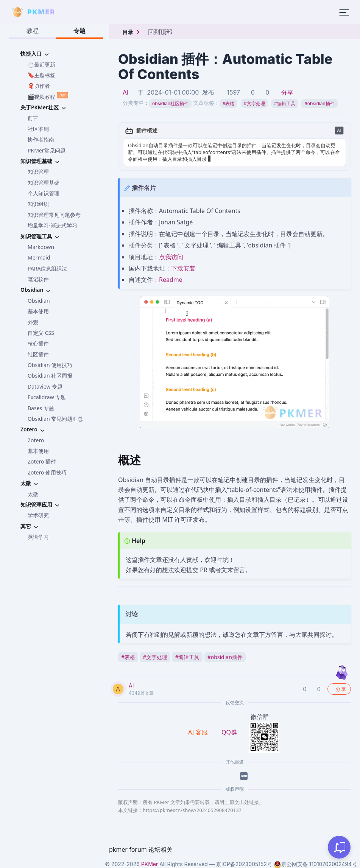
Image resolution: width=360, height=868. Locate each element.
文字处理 (254, 103)
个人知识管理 (44, 193)
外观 (33, 322)
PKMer (150, 864)
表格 (229, 103)
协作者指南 (41, 139)
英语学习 (38, 537)
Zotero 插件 (42, 461)
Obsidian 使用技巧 (50, 365)
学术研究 (38, 515)
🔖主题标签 (41, 75)
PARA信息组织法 (47, 268)
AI (125, 92)
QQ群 (229, 732)
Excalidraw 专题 (47, 397)
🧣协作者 (39, 86)
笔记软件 (38, 279)
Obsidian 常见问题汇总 (55, 419)
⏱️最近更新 (41, 65)
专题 (79, 31)
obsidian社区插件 (170, 103)
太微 (33, 494)
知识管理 (38, 172)
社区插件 (38, 354)
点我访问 (171, 257)
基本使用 (38, 311)
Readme (171, 280)
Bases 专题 (41, 408)
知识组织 (38, 204)
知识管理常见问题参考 (54, 215)
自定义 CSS (41, 333)
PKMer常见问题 (47, 150)
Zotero (36, 440)
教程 (33, 31)
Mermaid (39, 257)
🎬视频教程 (48, 96)
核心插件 (38, 343)
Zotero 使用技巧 (47, 472)
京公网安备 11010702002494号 (315, 864)
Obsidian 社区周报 (50, 376)
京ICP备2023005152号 (244, 864)
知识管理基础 (44, 183)
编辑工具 (285, 103)
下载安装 (183, 268)
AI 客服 (199, 732)
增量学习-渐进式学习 (52, 225)
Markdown (41, 247)
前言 (33, 118)
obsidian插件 (319, 103)
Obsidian (39, 301)
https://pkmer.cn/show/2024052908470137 (192, 810)
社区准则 (38, 129)
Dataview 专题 (45, 387)
